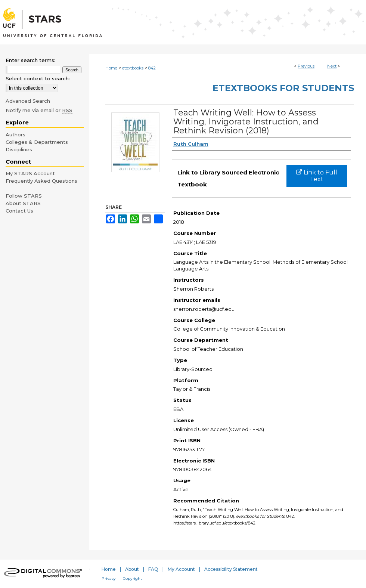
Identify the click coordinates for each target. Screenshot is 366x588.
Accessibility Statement (231, 569)
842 (152, 68)
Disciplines (19, 149)
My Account (181, 569)
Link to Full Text (317, 176)
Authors (15, 134)
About (132, 569)
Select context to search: (38, 78)
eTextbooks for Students (283, 88)
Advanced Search (28, 101)
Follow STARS (24, 196)
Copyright (132, 578)
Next (332, 66)
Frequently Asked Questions (41, 181)
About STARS (23, 203)
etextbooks (133, 68)
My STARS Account (30, 173)
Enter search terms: (30, 60)
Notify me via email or (39, 110)
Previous (306, 66)
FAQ (153, 569)
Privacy (109, 578)
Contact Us (19, 211)
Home (111, 68)
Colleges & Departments (37, 142)
